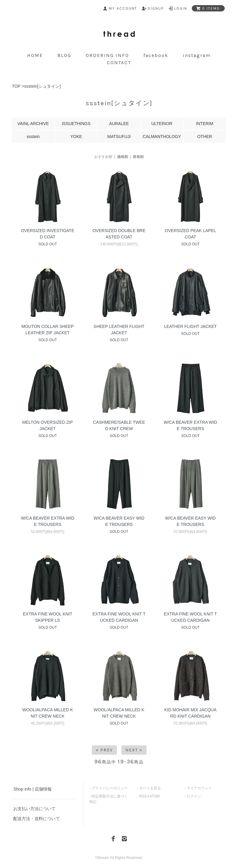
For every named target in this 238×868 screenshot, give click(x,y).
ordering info (107, 55)
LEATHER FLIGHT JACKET (190, 326)
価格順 (123, 157)
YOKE (76, 137)
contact (119, 63)
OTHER (205, 137)
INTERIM (205, 124)
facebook (156, 55)
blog (64, 55)
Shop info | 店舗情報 (32, 789)
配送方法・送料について (37, 819)
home (35, 55)
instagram (197, 55)
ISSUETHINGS (76, 124)
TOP (16, 86)
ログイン (194, 796)
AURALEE (119, 124)
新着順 (138, 157)
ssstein (33, 137)
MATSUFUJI (119, 137)
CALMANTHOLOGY (162, 137)
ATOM (155, 796)
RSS (143, 796)
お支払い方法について (34, 809)
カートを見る (150, 788)
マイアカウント (199, 788)
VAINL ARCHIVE (33, 124)
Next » (134, 750)
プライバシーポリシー (110, 788)
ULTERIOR (162, 124)
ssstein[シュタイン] (42, 86)
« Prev (104, 750)
